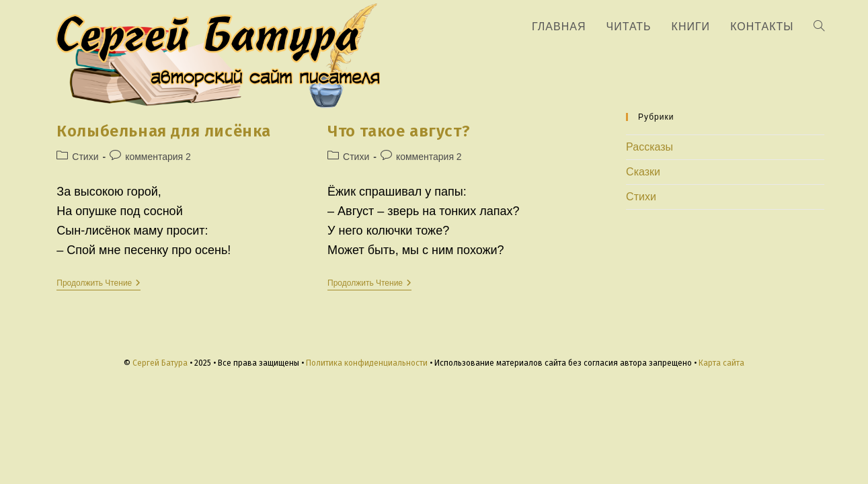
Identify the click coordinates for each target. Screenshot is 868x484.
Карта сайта (721, 363)
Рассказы (649, 147)
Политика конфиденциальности (367, 363)
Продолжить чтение (98, 284)
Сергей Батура (160, 363)
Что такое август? (399, 131)
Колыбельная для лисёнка (164, 131)
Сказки (643, 172)
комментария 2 (158, 157)
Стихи (85, 157)
